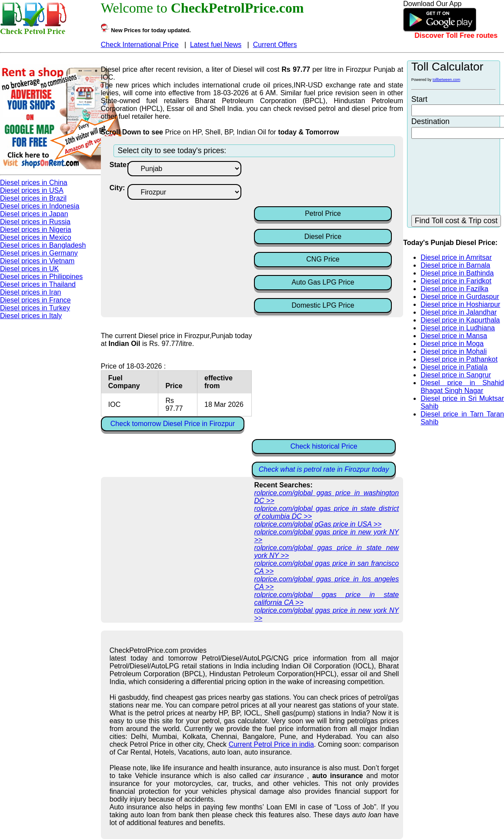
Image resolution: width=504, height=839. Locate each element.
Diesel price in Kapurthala (460, 320)
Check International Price (140, 45)
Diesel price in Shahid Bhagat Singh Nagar (462, 387)
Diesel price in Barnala (455, 265)
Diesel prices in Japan (34, 214)
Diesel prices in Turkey (35, 308)
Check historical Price (324, 446)
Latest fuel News (216, 45)
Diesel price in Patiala (454, 367)
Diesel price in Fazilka (454, 289)
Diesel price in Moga (452, 344)
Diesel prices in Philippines (41, 277)
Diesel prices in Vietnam (37, 261)
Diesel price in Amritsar (456, 257)
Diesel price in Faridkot (456, 281)
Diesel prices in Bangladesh (43, 245)
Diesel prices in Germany (39, 253)
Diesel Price (323, 237)
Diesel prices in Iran (31, 292)
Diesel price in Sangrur (456, 375)
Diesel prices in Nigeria (36, 230)
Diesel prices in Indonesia (40, 206)
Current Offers (275, 45)
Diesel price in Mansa (454, 336)
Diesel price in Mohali (454, 351)
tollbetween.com (447, 80)
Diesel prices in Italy (31, 316)
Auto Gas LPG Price (323, 282)
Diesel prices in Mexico (36, 237)
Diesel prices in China (34, 183)
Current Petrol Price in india (271, 744)
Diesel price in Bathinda (457, 273)
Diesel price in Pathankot (459, 359)
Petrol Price (323, 213)
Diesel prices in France (35, 300)
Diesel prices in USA (32, 190)
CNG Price (323, 259)
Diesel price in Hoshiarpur (460, 304)
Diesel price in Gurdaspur (460, 297)
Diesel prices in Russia (35, 222)
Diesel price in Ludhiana (458, 328)
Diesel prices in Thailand (38, 284)
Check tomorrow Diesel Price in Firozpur (173, 424)
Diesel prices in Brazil (33, 198)
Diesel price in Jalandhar (459, 312)
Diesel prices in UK (29, 269)
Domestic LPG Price (323, 305)
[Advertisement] (324, 183)
